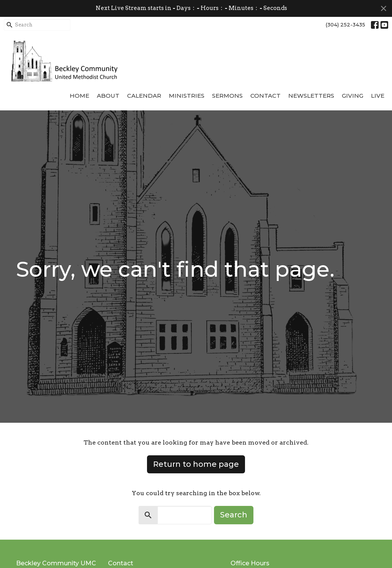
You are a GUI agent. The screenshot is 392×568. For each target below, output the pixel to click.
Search (234, 515)
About (108, 96)
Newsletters (311, 96)
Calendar (144, 96)
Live (378, 96)
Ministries (187, 96)
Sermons (227, 96)
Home (79, 96)
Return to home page (196, 464)
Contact (265, 96)
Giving (353, 96)
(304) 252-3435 (345, 25)
